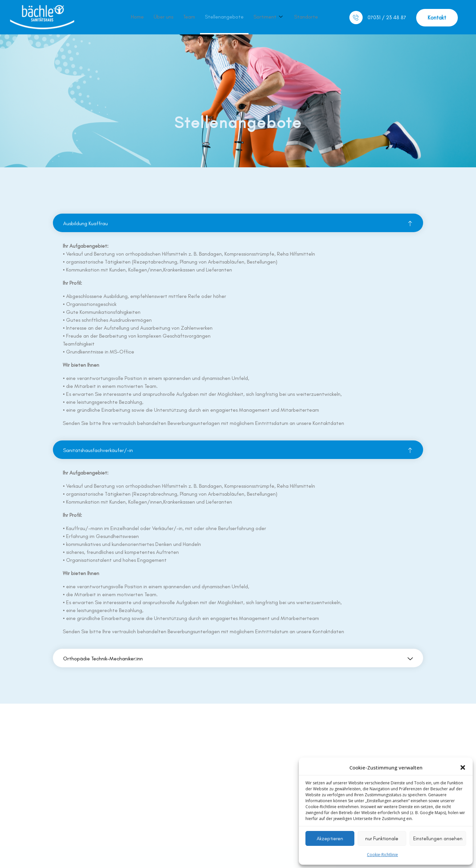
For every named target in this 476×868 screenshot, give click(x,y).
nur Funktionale (382, 839)
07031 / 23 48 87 (387, 17)
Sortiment (269, 17)
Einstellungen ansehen (438, 839)
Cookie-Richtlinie (382, 855)
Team (189, 17)
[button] (463, 767)
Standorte (306, 17)
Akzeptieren (330, 839)
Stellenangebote (224, 17)
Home (137, 17)
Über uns (163, 17)
